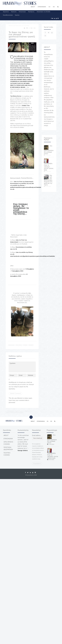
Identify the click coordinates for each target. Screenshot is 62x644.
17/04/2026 (48, 155)
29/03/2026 (48, 172)
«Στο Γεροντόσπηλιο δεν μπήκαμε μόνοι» (49, 150)
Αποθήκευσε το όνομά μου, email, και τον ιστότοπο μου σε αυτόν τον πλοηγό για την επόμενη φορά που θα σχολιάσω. (21, 386)
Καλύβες (25, 345)
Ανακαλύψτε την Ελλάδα (44, 12)
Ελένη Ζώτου (19, 345)
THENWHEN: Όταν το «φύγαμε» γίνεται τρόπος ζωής (49, 167)
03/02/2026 (48, 186)
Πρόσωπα (14, 12)
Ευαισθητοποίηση (8, 15)
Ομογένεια (6, 12)
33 (28, 28)
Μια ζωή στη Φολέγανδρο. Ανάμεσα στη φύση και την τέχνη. (48, 180)
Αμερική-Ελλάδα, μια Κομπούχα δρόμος (15, 413)
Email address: (38, 437)
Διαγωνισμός (11, 345)
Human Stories (19, 26)
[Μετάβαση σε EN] (54, 7)
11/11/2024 (26, 26)
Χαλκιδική (31, 345)
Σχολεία (17, 15)
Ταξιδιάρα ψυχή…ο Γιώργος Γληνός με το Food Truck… (19, 411)
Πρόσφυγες (31, 12)
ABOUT (33, 7)
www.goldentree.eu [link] (16, 70)
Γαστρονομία (22, 12)
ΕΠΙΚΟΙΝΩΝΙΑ (42, 7)
